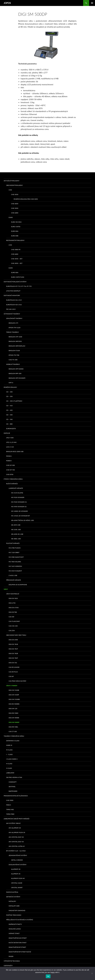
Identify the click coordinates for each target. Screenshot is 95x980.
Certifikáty (8, 966)
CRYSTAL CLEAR (17, 883)
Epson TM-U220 (15, 328)
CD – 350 (9, 396)
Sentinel (12, 787)
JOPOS (7, 3)
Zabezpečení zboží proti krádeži (17, 819)
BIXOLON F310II (14, 351)
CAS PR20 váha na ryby (17, 681)
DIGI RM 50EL (13, 727)
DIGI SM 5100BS (14, 699)
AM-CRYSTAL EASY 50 (16, 842)
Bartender (13, 791)
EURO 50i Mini (16, 222)
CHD (10, 190)
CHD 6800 (15, 213)
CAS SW (11, 617)
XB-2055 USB (16, 525)
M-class (9, 750)
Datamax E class (13, 741)
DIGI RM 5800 (13, 713)
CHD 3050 (15, 194)
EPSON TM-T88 (14, 355)
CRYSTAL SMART (17, 888)
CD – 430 (9, 415)
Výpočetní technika (12, 961)
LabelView (10, 773)
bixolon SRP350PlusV (17, 346)
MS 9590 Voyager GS (19, 507)
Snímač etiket (14, 933)
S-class (9, 768)
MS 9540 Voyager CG (19, 502)
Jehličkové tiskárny (14, 318)
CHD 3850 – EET (17, 263)
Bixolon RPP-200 (15, 373)
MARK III (9, 745)
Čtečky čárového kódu (13, 479)
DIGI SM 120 (13, 709)
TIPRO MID (10, 809)
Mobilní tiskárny (13, 364)
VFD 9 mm (10, 438)
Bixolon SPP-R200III (16, 369)
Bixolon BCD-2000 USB (15, 451)
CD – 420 (9, 410)
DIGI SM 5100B (14, 690)
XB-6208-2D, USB (17, 534)
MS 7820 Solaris (15, 562)
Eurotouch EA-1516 (14, 305)
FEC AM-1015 (11, 309)
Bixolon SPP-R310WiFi (17, 378)
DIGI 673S (12, 603)
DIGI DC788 (13, 612)
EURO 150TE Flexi (18, 277)
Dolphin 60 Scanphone (18, 585)
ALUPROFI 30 (16, 869)
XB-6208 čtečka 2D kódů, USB (22, 520)
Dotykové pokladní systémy (15, 282)
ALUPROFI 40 (16, 874)
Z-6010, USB (13, 575)
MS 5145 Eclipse (17, 493)
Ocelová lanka (15, 929)
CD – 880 (9, 424)
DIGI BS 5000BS (14, 704)
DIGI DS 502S (13, 598)
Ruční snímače (12, 484)
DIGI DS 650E (13, 640)
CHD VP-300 (10, 465)
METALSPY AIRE (14, 906)
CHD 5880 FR (16, 250)
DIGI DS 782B (13, 653)
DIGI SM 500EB (14, 718)
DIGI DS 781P (13, 649)
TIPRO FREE (10, 814)
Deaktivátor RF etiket (17, 947)
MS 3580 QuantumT (16, 557)
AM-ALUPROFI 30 (15, 828)
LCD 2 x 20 (10, 447)
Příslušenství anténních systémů (20, 920)
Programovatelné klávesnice (16, 796)
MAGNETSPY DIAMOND (17, 910)
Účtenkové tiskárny (12, 314)
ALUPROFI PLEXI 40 (18, 878)
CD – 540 (9, 419)
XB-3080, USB (16, 539)
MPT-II (11, 383)
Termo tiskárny (12, 332)
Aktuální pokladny (12, 181)
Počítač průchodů (14, 915)
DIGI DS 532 (13, 663)
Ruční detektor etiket (18, 943)
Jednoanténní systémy (18, 855)
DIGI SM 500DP (14, 722)
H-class (9, 764)
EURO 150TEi (16, 227)
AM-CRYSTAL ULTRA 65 (17, 846)
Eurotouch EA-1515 (14, 300)
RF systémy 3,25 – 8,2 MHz (16, 851)
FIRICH (9, 805)
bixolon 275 (13, 323)
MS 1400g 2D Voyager (19, 511)
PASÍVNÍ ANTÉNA (12, 892)
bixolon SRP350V (15, 341)
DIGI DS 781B (13, 644)
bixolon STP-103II (15, 337)
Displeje (7, 433)
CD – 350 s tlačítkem (14, 401)
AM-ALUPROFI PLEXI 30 (17, 832)
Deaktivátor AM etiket (18, 938)
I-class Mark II (12, 759)
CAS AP (11, 676)
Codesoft (13, 782)
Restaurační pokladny (15, 240)
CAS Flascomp (14, 621)
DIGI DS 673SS (14, 608)
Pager (11, 956)
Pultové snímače (13, 543)
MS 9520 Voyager (18, 497)
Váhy (6, 589)
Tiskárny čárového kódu (14, 736)
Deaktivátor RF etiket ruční (20, 952)
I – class (9, 754)
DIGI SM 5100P (14, 695)
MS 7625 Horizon (15, 566)
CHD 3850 (15, 204)
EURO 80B (15, 236)
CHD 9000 (10, 800)
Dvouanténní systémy (18, 865)
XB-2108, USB (16, 530)
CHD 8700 (10, 474)
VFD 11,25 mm (11, 442)
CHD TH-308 (13, 360)
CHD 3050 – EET (17, 259)
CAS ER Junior (14, 667)
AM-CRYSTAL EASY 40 (16, 837)
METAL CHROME (17, 860)
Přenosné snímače (14, 580)
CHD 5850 (15, 208)
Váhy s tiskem (12, 686)
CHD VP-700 (10, 470)
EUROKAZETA (11, 429)
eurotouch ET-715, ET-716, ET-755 (19, 286)
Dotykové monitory (12, 295)
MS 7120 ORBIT (14, 552)
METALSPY (12, 901)
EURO (11, 217)
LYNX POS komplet (13, 291)
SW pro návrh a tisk (14, 777)
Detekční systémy (13, 897)
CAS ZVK (12, 630)
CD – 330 (9, 392)
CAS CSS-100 (13, 626)
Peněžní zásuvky (10, 387)
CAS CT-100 (13, 731)
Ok (48, 976)
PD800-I (9, 461)
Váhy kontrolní (13, 594)
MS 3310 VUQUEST (15, 571)
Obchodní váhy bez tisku (16, 635)
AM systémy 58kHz (13, 823)
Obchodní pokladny (14, 185)
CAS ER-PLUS (13, 672)
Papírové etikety (15, 924)
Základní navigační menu (92, 3)
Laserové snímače (16, 488)
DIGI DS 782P (13, 658)
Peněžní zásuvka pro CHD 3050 (26, 199)
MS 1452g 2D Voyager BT (21, 516)
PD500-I (9, 456)
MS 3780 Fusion (15, 548)
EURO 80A (15, 231)
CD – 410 (9, 406)
